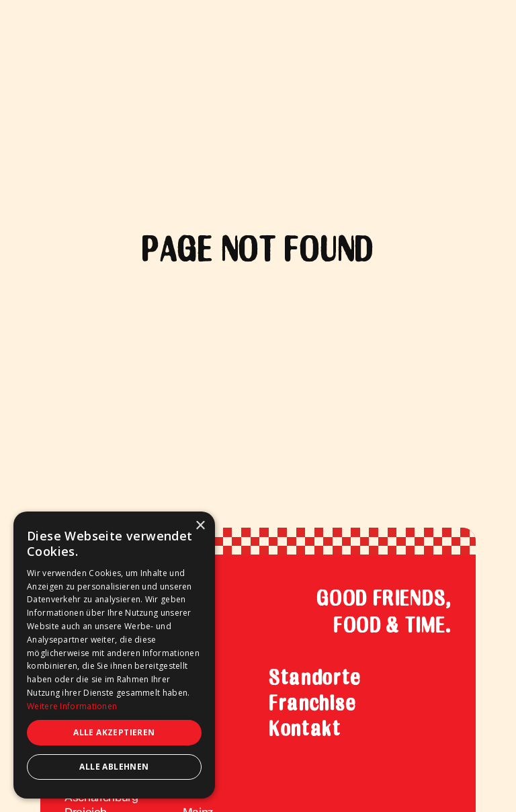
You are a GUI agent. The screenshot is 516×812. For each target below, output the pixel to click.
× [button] (200, 526)
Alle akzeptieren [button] (114, 732)
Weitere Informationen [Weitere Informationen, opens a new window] (72, 706)
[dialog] (114, 655)
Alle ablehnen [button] (114, 767)
